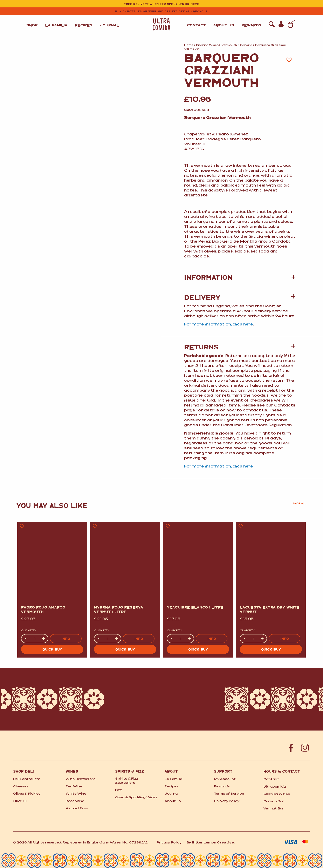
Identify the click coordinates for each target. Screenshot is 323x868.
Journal (110, 25)
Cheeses (21, 786)
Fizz (119, 790)
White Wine (76, 793)
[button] (240, 297)
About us (224, 21)
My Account (225, 779)
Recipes (84, 25)
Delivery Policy (227, 801)
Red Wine (74, 786)
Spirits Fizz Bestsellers (127, 780)
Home (189, 45)
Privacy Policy (169, 842)
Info (66, 638)
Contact (196, 21)
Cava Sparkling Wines (136, 797)
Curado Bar (274, 801)
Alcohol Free (77, 808)
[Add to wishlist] (289, 60)
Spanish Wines (207, 45)
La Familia (56, 25)
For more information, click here (219, 324)
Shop (32, 25)
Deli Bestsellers (27, 779)
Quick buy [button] (52, 649)
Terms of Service (229, 793)
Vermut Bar (274, 808)
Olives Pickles (27, 793)
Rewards (251, 21)
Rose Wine (75, 801)
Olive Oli (20, 801)
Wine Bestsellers (81, 779)
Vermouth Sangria (237, 45)
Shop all (300, 503)
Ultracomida (275, 786)
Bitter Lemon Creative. (213, 842)
